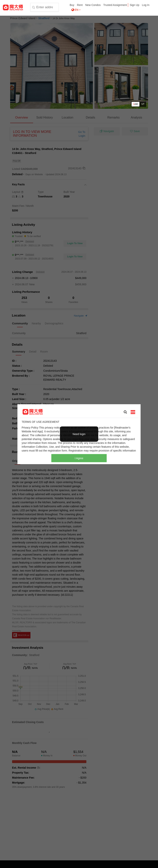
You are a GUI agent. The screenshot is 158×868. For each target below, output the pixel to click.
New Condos (93, 5)
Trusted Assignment (115, 5)
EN (76, 10)
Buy (72, 5)
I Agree (79, 458)
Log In (146, 5)
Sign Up (134, 5)
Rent (80, 5)
